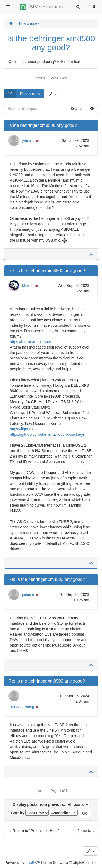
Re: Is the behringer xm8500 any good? (47, 271)
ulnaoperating (23, 707)
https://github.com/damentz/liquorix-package (47, 434)
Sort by (30, 813)
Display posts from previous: (51, 804)
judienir (28, 594)
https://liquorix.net (25, 429)
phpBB (31, 863)
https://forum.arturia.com (30, 342)
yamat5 (28, 140)
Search (77, 109)
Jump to (86, 831)
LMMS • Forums (41, 7)
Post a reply (22, 94)
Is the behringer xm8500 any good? (51, 43)
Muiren (28, 286)
